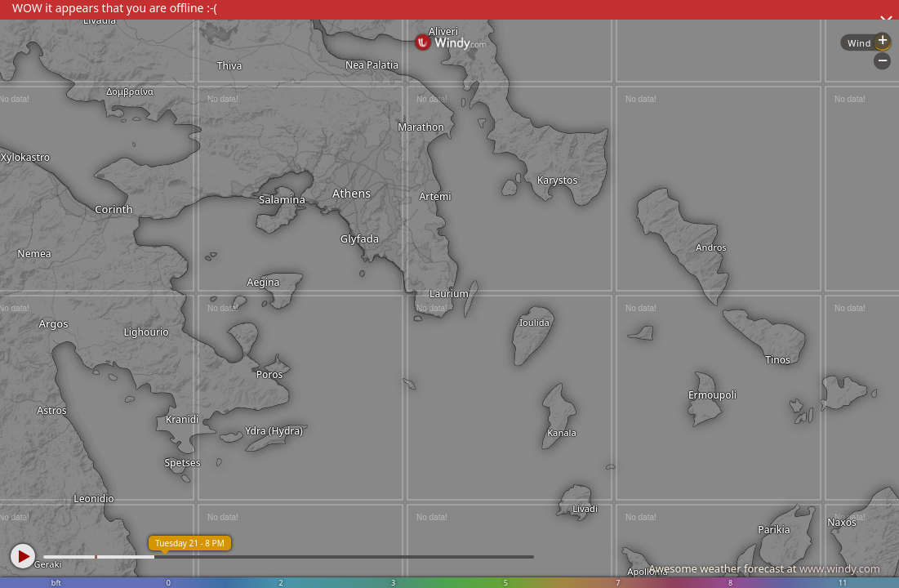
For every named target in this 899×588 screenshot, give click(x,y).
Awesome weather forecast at (764, 568)
